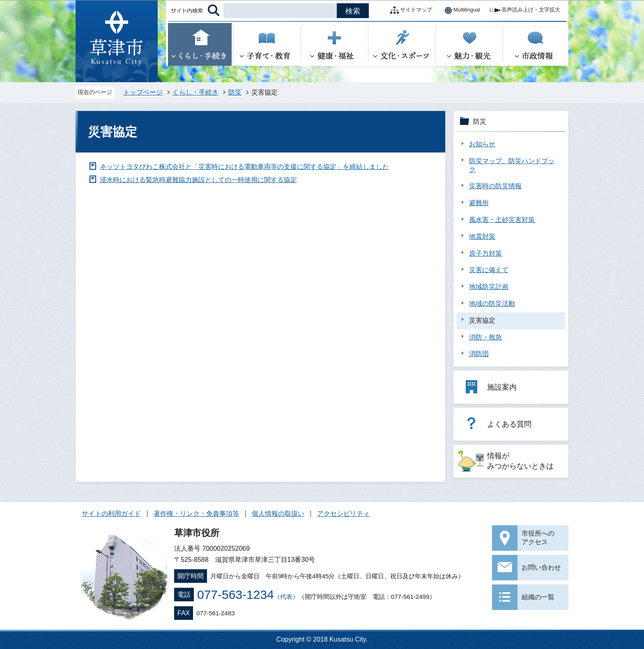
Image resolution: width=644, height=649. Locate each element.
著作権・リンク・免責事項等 (196, 514)
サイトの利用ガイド (111, 514)
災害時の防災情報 (495, 186)
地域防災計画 (489, 287)
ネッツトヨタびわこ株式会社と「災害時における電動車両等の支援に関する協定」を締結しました (244, 167)
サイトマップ (409, 10)
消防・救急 (485, 337)
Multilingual (460, 10)
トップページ (143, 92)
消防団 (479, 354)
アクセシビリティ (343, 514)
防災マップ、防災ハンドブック (512, 165)
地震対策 (482, 237)
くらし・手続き (195, 92)
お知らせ (482, 144)
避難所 (479, 203)
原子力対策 (485, 253)
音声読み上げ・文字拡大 (524, 10)
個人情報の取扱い (278, 514)
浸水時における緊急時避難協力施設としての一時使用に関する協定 (198, 180)
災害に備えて (489, 270)
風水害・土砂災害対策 (502, 220)
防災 (235, 92)
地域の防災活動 (492, 304)
